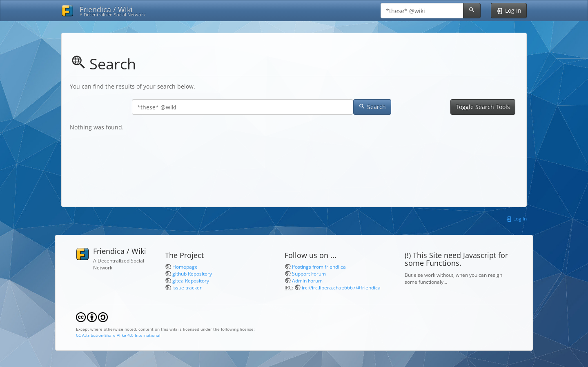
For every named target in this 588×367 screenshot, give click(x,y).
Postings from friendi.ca (319, 267)
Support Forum (309, 274)
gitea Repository (191, 280)
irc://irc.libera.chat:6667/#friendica (341, 287)
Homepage (185, 267)
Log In (516, 218)
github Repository (192, 274)
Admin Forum (307, 280)
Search (372, 107)
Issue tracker (187, 287)
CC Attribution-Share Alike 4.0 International (118, 335)
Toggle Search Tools (483, 107)
